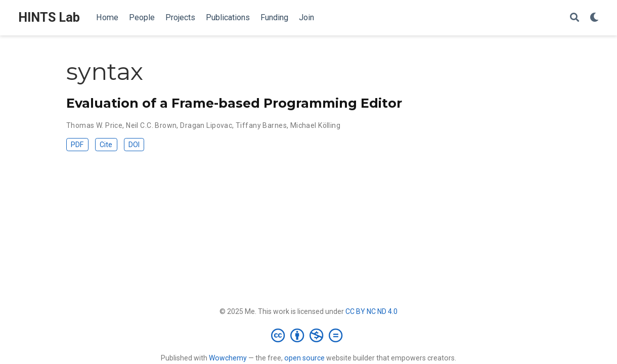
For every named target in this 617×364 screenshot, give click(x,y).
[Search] (575, 18)
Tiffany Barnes (261, 125)
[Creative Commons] (309, 335)
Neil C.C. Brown (151, 125)
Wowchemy (228, 358)
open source (304, 358)
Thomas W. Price (94, 125)
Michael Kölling (315, 125)
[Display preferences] (594, 18)
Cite (106, 145)
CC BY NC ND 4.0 (371, 311)
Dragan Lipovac (206, 125)
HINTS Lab (49, 17)
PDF (77, 145)
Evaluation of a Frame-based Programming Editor (234, 103)
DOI (134, 145)
